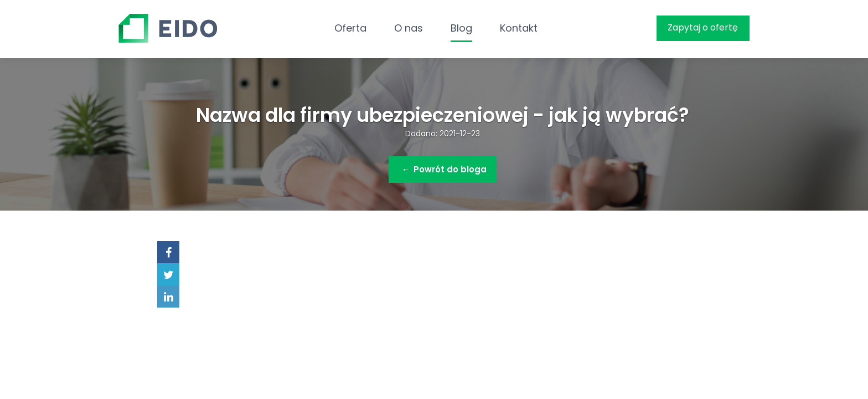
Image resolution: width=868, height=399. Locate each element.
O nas (409, 28)
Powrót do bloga (444, 169)
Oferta (350, 28)
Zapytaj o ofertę (703, 27)
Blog (461, 28)
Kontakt (519, 28)
